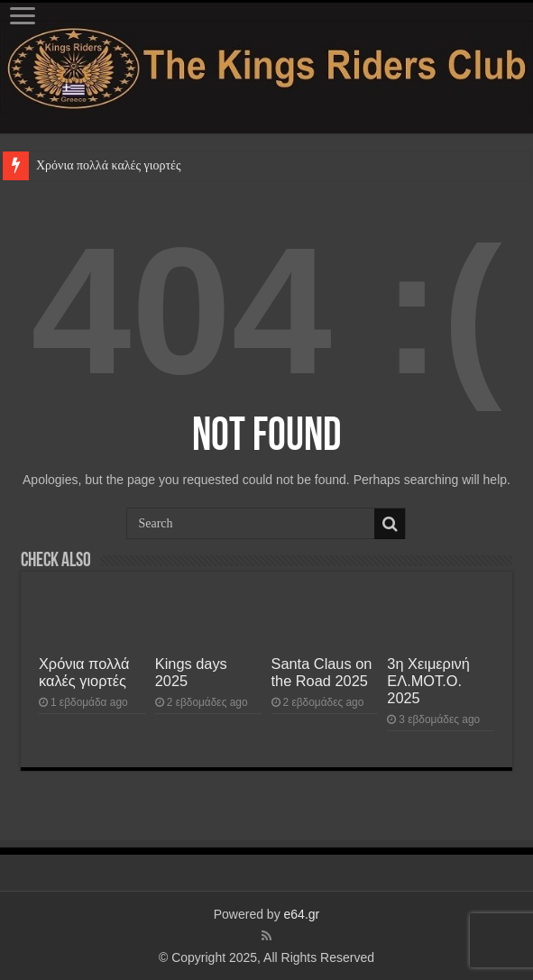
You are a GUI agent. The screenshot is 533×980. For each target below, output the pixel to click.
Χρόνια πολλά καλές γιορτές (108, 165)
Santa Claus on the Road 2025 (322, 672)
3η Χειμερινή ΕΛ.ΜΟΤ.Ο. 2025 (428, 681)
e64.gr (302, 914)
